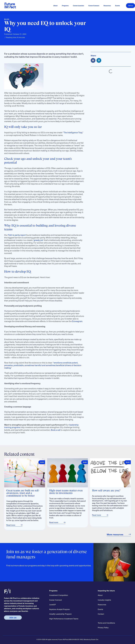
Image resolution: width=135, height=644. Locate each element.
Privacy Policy (103, 627)
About (55, 6)
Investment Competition (59, 595)
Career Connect (94, 6)
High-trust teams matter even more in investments (66, 492)
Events (117, 6)
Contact (101, 614)
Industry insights (104, 600)
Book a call (56, 430)
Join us (131, 6)
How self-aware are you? (106, 491)
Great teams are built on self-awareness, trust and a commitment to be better (23, 493)
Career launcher (78, 6)
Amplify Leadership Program (60, 614)
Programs (65, 6)
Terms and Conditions (106, 623)
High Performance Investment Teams (64, 619)
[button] (93, 60)
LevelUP (52, 605)
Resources (107, 6)
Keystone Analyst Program (59, 609)
